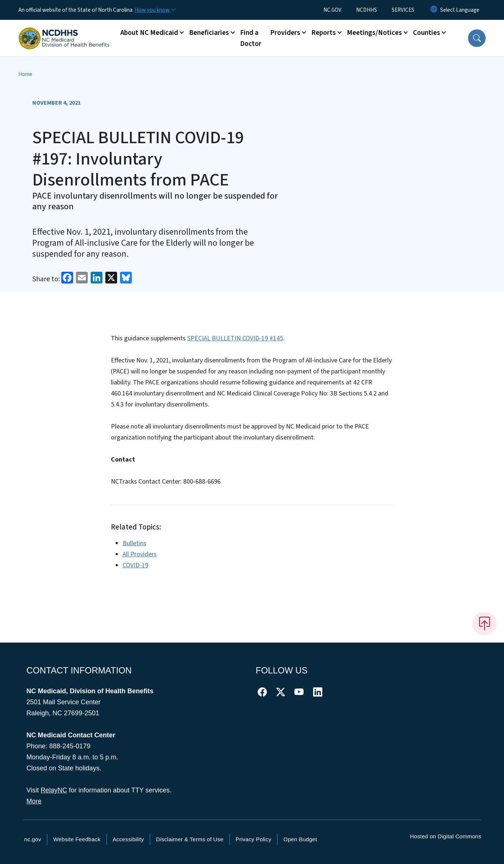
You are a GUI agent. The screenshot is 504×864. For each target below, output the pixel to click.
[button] (477, 38)
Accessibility (128, 839)
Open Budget (300, 839)
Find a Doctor (251, 38)
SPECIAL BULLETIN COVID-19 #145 (235, 338)
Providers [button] (285, 33)
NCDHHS (367, 10)
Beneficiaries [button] (209, 33)
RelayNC (54, 790)
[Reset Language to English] (434, 10)
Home (25, 74)
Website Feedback (77, 839)
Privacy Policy (253, 839)
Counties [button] (427, 33)
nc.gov (33, 839)
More (34, 801)
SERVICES (403, 10)
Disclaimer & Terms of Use (190, 839)
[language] (460, 10)
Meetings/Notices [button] (374, 33)
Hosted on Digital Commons (446, 836)
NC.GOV (332, 10)
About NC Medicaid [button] (149, 33)
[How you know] (155, 10)
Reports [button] (324, 33)
